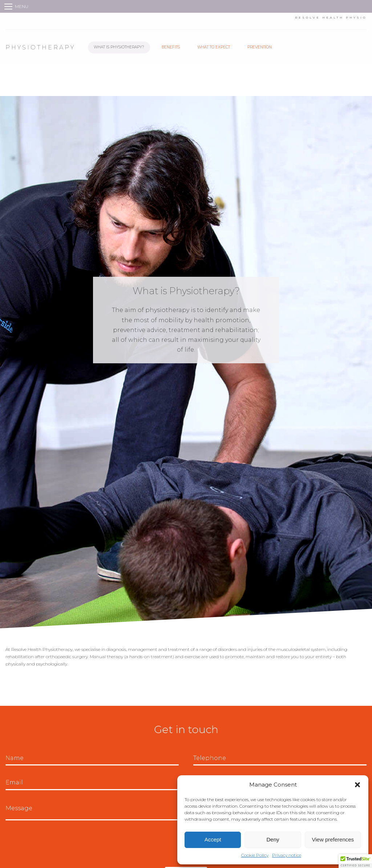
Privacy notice (287, 855)
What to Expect (214, 47)
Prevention (260, 47)
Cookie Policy (255, 855)
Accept (213, 839)
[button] (357, 785)
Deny (273, 839)
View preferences (333, 839)
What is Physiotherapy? (119, 47)
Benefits (171, 47)
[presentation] (61, 844)
